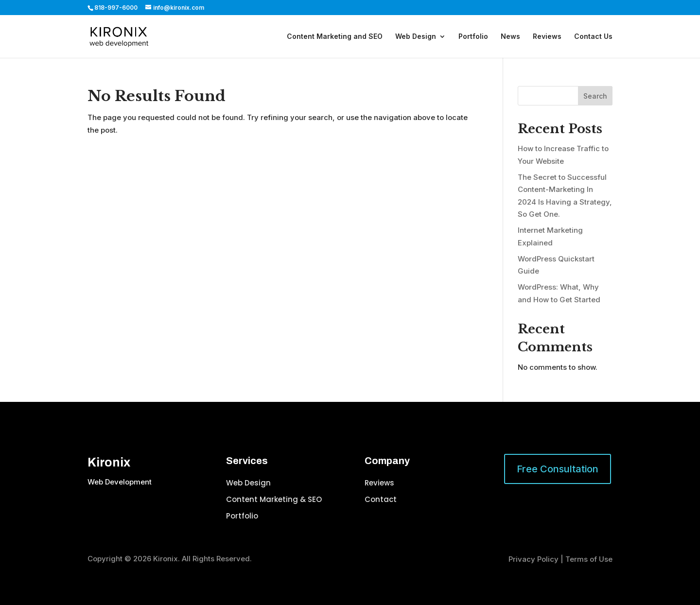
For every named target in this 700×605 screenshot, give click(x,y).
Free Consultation (558, 469)
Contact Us (593, 37)
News (510, 37)
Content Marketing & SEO (274, 499)
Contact (381, 499)
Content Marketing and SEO (335, 37)
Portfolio (473, 37)
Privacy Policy (534, 559)
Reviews (547, 37)
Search (595, 96)
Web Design (416, 37)
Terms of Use (589, 559)
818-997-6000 (116, 8)
